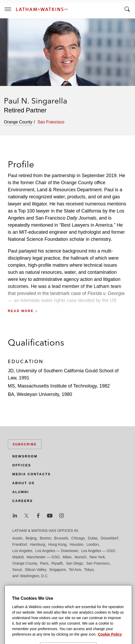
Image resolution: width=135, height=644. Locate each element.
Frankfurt (20, 544)
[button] (67, 299)
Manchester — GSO (43, 557)
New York (97, 557)
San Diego (74, 563)
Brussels (61, 538)
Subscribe (25, 444)
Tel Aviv (75, 570)
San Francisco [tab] (51, 122)
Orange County (25, 563)
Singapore (58, 570)
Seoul (17, 570)
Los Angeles (22, 551)
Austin (17, 538)
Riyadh (57, 563)
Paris (44, 563)
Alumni (21, 492)
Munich (80, 557)
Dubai (93, 538)
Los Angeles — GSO (98, 551)
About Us (23, 483)
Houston (76, 544)
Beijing (31, 538)
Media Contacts (32, 474)
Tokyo (89, 570)
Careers (23, 501)
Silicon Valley (35, 570)
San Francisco (98, 563)
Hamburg (38, 544)
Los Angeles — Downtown (57, 551)
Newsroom (25, 456)
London (92, 544)
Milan (67, 557)
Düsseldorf (109, 538)
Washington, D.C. (34, 576)
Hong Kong (57, 544)
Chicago (78, 538)
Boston (46, 538)
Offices (22, 465)
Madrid (18, 557)
